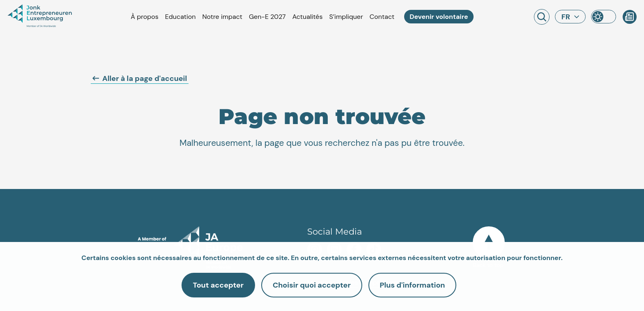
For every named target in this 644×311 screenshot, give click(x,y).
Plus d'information (417, 285)
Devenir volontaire (439, 17)
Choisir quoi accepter (312, 285)
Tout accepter (213, 285)
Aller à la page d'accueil (140, 78)
